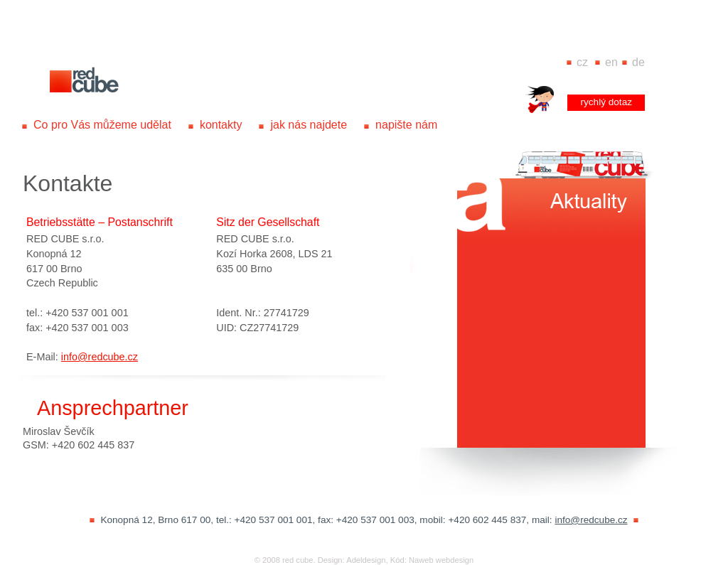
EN (611, 62)
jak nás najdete (309, 125)
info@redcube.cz (100, 357)
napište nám (406, 125)
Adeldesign (366, 560)
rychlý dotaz (606, 102)
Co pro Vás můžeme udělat (102, 125)
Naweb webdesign (441, 560)
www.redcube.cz (48, 11)
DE (638, 62)
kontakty (221, 125)
